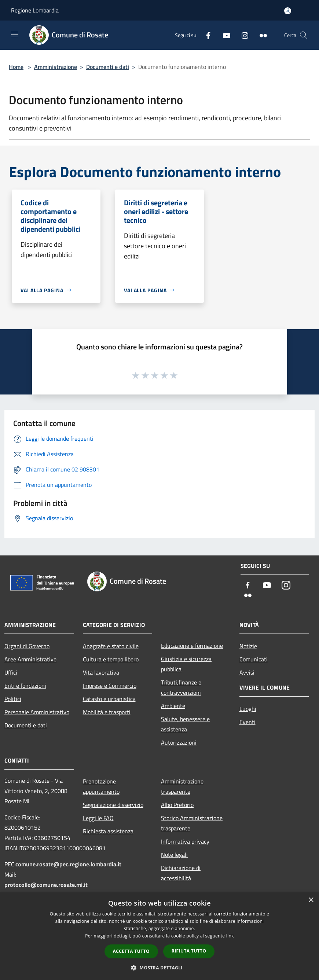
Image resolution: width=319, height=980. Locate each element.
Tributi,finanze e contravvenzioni (181, 687)
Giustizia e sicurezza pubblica (186, 664)
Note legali (174, 855)
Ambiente (173, 706)
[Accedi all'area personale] (288, 11)
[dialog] (159, 936)
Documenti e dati (108, 67)
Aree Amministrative (30, 659)
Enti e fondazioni (25, 686)
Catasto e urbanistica (109, 699)
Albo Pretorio (177, 805)
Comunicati (254, 659)
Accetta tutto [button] (131, 951)
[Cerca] (304, 35)
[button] (159, 968)
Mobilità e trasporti (107, 712)
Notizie (248, 646)
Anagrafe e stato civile (111, 646)
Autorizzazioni (179, 742)
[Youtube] (224, 35)
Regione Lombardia (35, 10)
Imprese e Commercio (110, 686)
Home (16, 67)
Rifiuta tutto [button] (189, 951)
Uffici (11, 672)
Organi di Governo (27, 646)
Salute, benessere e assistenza (185, 724)
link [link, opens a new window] (230, 936)
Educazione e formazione (192, 646)
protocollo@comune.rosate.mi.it (46, 885)
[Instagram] (242, 35)
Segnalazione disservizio (113, 805)
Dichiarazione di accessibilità (181, 873)
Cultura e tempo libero (111, 659)
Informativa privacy (185, 841)
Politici (13, 699)
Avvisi (247, 672)
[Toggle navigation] (15, 34)
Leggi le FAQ (98, 818)
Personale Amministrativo (37, 712)
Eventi (247, 722)
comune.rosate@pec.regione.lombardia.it (68, 864)
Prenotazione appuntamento (101, 786)
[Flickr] (260, 35)
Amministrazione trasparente (182, 786)
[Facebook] (205, 35)
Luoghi (248, 709)
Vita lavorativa (101, 672)
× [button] (311, 900)
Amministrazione (56, 67)
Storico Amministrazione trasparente (192, 823)
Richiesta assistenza (108, 831)
